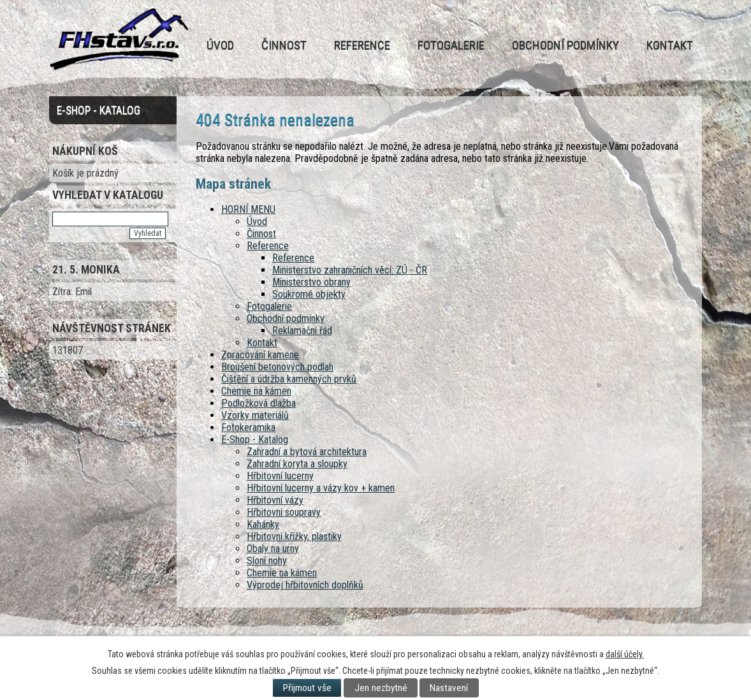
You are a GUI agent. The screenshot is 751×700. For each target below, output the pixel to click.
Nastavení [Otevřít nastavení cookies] (449, 688)
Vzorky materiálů (255, 415)
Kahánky (263, 524)
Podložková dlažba (259, 403)
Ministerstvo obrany (311, 282)
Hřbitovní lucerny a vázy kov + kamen (321, 488)
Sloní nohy (267, 561)
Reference (362, 45)
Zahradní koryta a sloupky (297, 464)
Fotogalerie (451, 45)
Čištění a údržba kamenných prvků (289, 379)
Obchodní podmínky (565, 45)
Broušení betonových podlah (277, 367)
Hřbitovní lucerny (280, 476)
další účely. (625, 654)
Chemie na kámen (256, 391)
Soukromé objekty (309, 294)
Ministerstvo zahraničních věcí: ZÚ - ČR (350, 270)
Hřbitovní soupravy (284, 512)
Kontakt (670, 45)
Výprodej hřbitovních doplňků (305, 585)
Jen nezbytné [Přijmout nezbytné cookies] (381, 688)
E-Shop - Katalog (255, 440)
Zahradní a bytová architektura (307, 452)
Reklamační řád (302, 331)
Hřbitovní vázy (275, 500)
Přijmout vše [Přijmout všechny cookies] (307, 688)
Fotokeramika (248, 427)
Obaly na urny (273, 549)
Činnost (284, 45)
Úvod (220, 45)
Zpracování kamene (260, 355)
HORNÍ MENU (248, 209)
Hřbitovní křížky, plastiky (294, 536)
